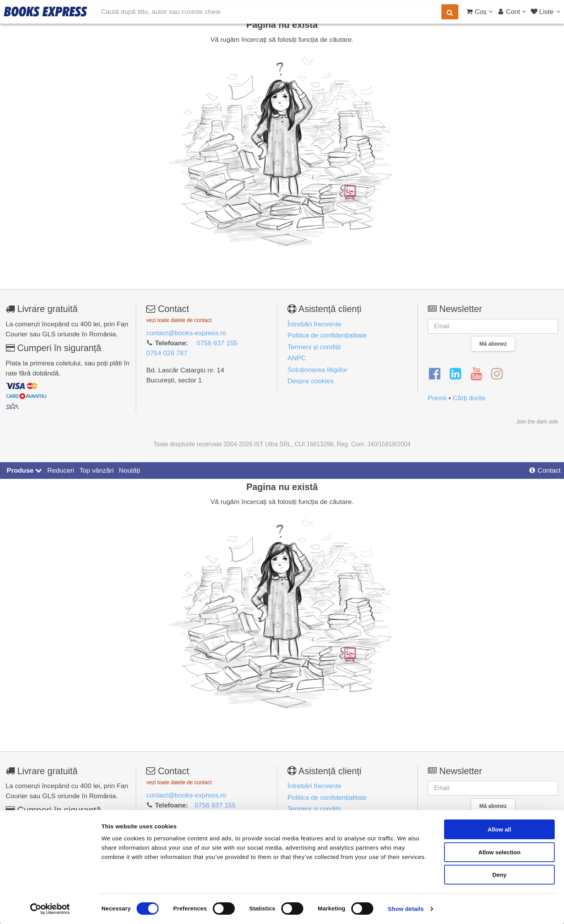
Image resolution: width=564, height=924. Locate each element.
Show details (406, 909)
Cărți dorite (469, 398)
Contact (545, 470)
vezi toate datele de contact (179, 320)
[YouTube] (476, 374)
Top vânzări (97, 470)
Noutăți (129, 470)
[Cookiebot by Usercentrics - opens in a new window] (50, 909)
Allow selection (499, 852)
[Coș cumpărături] (479, 12)
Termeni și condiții (314, 347)
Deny (500, 875)
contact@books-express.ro (186, 333)
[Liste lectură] (546, 12)
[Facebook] (435, 374)
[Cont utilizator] (512, 12)
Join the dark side (538, 422)
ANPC (297, 358)
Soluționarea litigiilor (317, 370)
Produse (24, 470)
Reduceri (61, 470)
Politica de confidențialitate (327, 335)
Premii (437, 398)
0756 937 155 (217, 343)
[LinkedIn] (455, 374)
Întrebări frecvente (314, 324)
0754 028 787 (167, 353)
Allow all (500, 829)
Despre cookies (310, 381)
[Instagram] (497, 374)
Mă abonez (493, 344)
